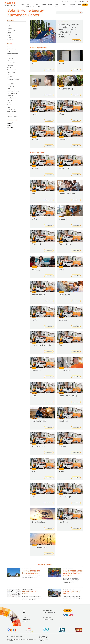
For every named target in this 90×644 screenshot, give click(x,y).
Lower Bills (10, 84)
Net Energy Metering (13, 91)
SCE (9, 102)
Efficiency (10, 58)
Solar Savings (11, 109)
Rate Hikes (10, 95)
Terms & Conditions (18, 636)
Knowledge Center (73, 5)
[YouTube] (70, 615)
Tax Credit (10, 40)
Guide (9, 68)
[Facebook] (65, 615)
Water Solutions (26, 622)
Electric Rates (11, 63)
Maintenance (11, 86)
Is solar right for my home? (65, 594)
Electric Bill (10, 61)
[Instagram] (72, 615)
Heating (10, 28)
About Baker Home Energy (48, 610)
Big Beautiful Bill (12, 49)
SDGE (9, 105)
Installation (10, 77)
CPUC (9, 56)
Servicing (10, 123)
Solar (9, 24)
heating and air (11, 70)
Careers (69, 2)
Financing (10, 65)
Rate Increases (11, 98)
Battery (9, 26)
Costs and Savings (13, 54)
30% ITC (10, 47)
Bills (9, 51)
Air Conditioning (12, 30)
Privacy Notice (10, 636)
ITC (8, 82)
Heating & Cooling (26, 615)
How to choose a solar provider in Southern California (65, 576)
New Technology (12, 93)
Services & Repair (26, 619)
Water (9, 35)
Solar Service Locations (48, 619)
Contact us (68, 611)
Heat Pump (11, 128)
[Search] (81, 13)
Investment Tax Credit (13, 79)
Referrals (64, 2)
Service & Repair (64, 5)
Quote (85, 5)
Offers (79, 5)
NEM (9, 88)
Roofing (10, 37)
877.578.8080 (82, 2)
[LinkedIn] (67, 615)
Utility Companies (12, 116)
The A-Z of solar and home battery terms (25, 576)
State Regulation (12, 112)
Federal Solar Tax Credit (25, 594)
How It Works (11, 72)
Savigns (10, 100)
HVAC (9, 33)
